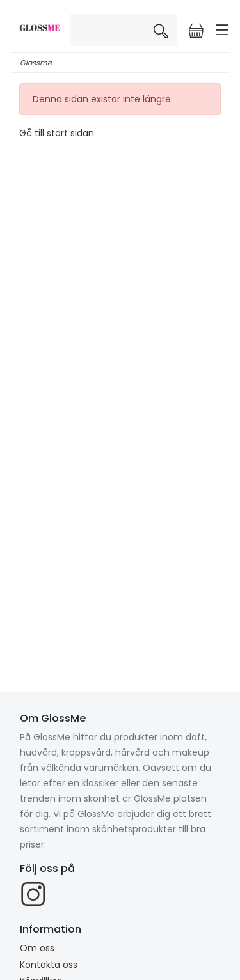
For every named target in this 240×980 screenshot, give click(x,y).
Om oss (37, 948)
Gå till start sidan (57, 133)
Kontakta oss (49, 965)
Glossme (36, 63)
